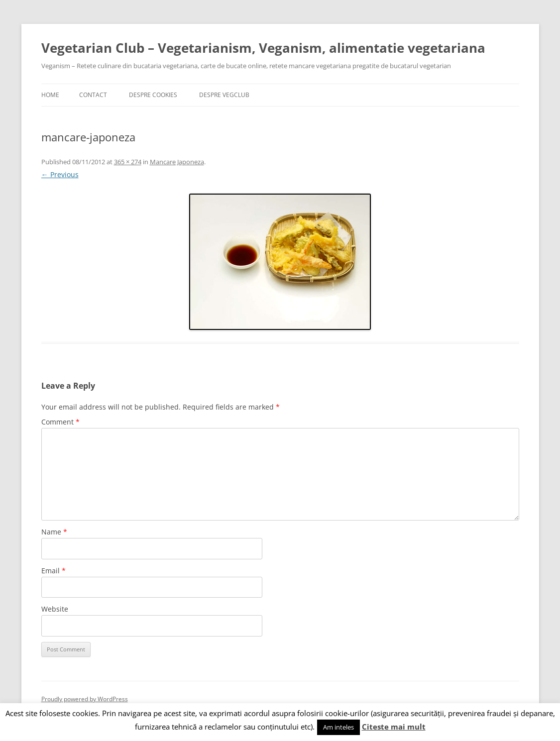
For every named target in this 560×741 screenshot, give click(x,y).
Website (55, 609)
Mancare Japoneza (177, 162)
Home (50, 95)
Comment (60, 422)
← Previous (60, 174)
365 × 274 (128, 162)
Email (54, 571)
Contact (93, 95)
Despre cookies (153, 95)
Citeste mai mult (394, 727)
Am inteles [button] (338, 727)
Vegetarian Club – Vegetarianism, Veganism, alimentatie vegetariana (263, 48)
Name (54, 532)
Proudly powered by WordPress (85, 699)
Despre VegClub (224, 95)
